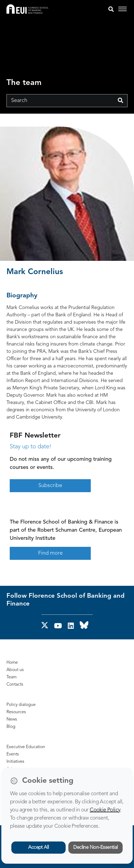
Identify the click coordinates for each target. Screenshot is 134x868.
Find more (50, 553)
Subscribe (50, 486)
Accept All (38, 847)
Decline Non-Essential (96, 847)
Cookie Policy (105, 810)
